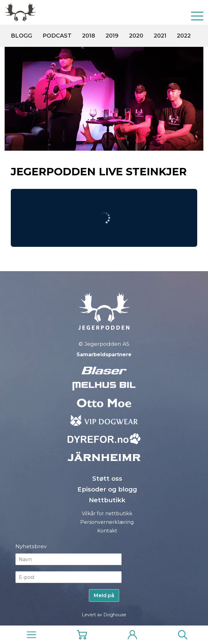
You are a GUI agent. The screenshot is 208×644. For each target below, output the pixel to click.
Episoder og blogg (107, 489)
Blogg (21, 36)
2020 (136, 36)
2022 (184, 36)
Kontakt (107, 531)
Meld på (104, 595)
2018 (89, 36)
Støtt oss (107, 479)
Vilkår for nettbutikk (107, 514)
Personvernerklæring (107, 522)
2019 (112, 36)
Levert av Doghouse (104, 615)
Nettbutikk (107, 500)
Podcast (57, 36)
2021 (160, 36)
